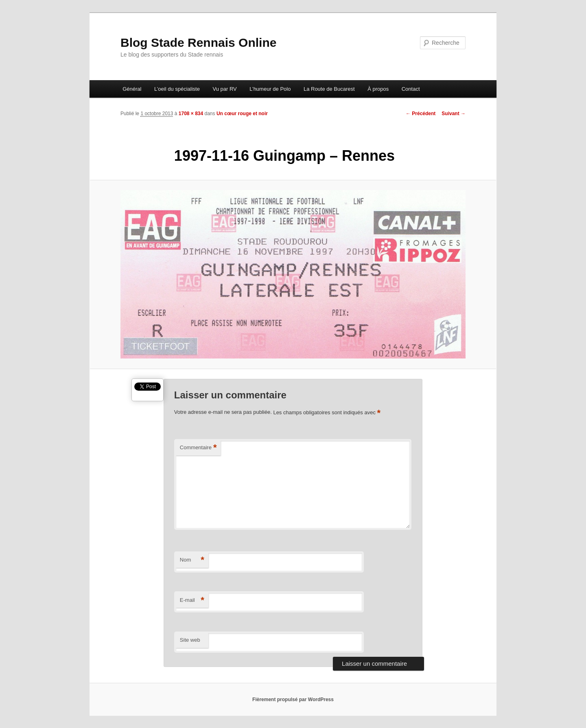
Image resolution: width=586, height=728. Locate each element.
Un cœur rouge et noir (242, 114)
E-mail (192, 600)
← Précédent (421, 114)
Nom (192, 560)
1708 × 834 (191, 114)
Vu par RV (224, 89)
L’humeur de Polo (270, 89)
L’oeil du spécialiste (177, 89)
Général (132, 89)
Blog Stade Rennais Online (198, 43)
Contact (411, 89)
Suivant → (454, 114)
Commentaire (198, 448)
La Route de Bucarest (329, 89)
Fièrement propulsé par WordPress (293, 700)
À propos (378, 89)
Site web (190, 640)
